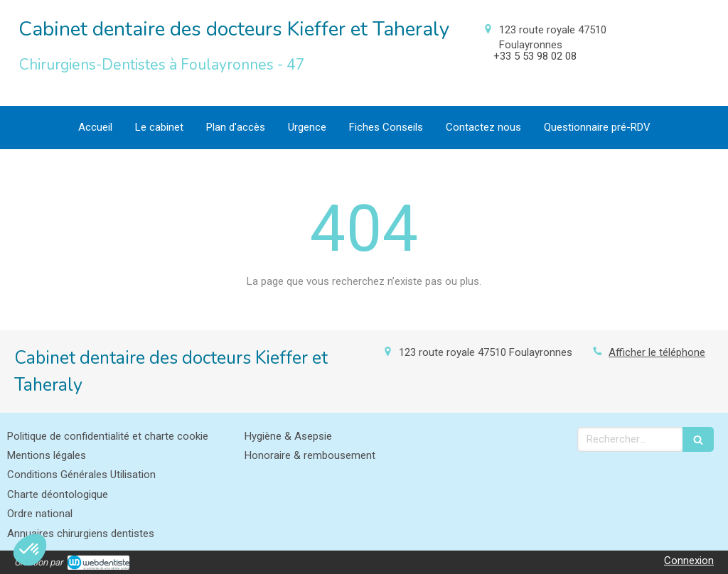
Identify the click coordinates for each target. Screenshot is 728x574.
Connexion (689, 561)
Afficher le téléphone (657, 352)
